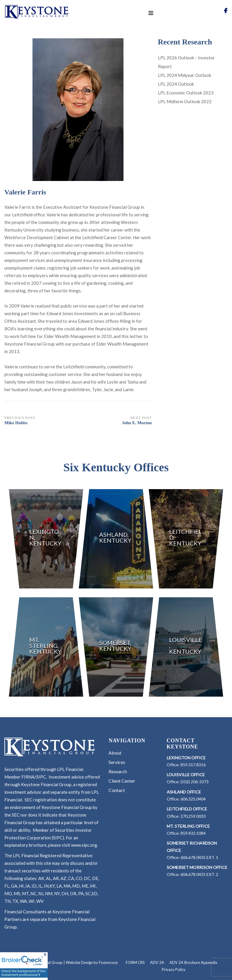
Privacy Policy (174, 969)
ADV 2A (157, 962)
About (115, 753)
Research (118, 771)
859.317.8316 (193, 765)
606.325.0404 (193, 799)
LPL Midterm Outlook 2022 (185, 101)
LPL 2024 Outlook (176, 84)
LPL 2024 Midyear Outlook (185, 75)
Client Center (122, 781)
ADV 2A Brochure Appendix (193, 962)
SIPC (41, 777)
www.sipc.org (84, 845)
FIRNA (28, 777)
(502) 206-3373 (195, 782)
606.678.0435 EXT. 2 (199, 874)
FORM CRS (135, 962)
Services (117, 762)
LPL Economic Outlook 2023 (186, 93)
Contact (117, 790)
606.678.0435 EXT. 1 (199, 857)
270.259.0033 (193, 816)
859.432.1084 (193, 833)
